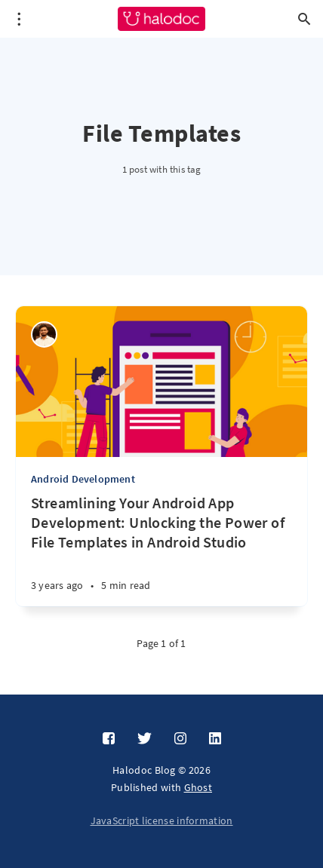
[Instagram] (180, 739)
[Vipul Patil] (44, 334)
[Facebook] (109, 739)
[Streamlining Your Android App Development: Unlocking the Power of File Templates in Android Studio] (161, 550)
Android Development (83, 479)
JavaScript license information (162, 820)
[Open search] (304, 19)
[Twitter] (145, 739)
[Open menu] (19, 19)
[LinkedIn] (215, 739)
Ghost (198, 787)
